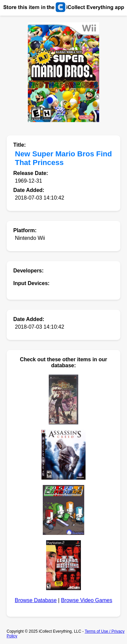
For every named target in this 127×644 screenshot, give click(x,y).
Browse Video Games (87, 600)
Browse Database (36, 600)
